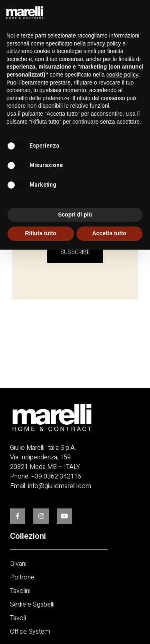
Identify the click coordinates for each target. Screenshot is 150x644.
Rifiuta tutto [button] (41, 233)
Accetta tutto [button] (109, 233)
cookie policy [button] (122, 75)
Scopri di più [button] (75, 215)
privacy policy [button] (104, 43)
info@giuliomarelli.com (60, 486)
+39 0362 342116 (56, 477)
